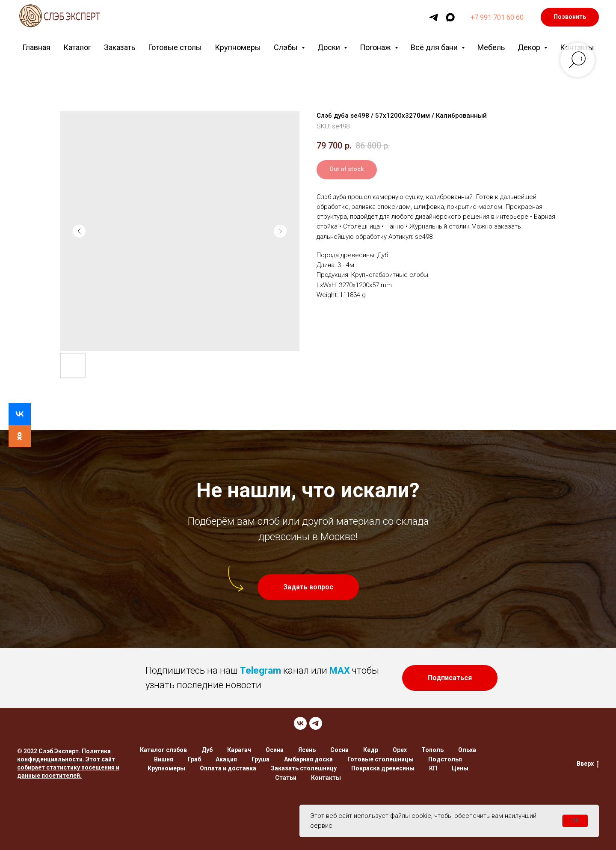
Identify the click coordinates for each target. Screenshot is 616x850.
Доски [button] (330, 47)
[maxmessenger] (450, 17)
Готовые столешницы (381, 759)
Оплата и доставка (228, 768)
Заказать (120, 47)
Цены (460, 768)
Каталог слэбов (163, 750)
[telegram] (434, 17)
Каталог (77, 47)
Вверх (588, 764)
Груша (261, 759)
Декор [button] (530, 47)
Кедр (371, 750)
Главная (36, 47)
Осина (275, 750)
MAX (340, 670)
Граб (194, 759)
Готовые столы (175, 47)
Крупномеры (238, 47)
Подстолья (445, 759)
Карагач (239, 750)
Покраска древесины (383, 768)
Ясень (307, 750)
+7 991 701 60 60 (497, 17)
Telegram (261, 670)
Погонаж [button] (376, 47)
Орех (400, 750)
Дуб (207, 750)
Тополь (432, 750)
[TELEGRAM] (316, 723)
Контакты (326, 778)
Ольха (467, 750)
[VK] (300, 723)
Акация (226, 759)
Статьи (286, 778)
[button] (308, 587)
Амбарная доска (308, 759)
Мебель (491, 47)
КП (433, 768)
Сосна (339, 750)
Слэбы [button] (287, 47)
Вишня (164, 759)
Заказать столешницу (304, 768)
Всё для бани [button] (435, 47)
